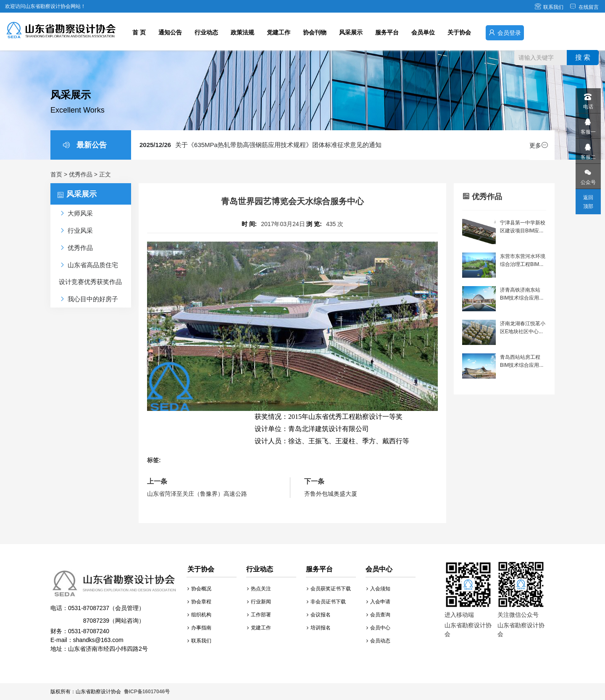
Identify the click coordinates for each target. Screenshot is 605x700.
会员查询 (378, 615)
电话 (588, 99)
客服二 (588, 149)
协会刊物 (315, 32)
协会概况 (199, 589)
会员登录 (505, 33)
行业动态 (206, 32)
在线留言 (584, 7)
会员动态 (378, 641)
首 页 (139, 32)
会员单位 (423, 32)
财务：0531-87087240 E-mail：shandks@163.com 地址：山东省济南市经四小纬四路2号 (113, 611)
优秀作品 (81, 174)
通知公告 (170, 32)
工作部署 (259, 615)
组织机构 (199, 615)
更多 (539, 145)
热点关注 (259, 589)
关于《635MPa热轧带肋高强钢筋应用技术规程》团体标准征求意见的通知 (260, 145)
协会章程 (199, 602)
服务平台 (387, 32)
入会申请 (378, 602)
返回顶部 (588, 202)
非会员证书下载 (326, 602)
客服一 (588, 124)
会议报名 (319, 615)
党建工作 (279, 32)
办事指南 (199, 628)
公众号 (588, 175)
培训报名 (319, 628)
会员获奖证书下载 (329, 589)
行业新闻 (259, 602)
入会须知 (378, 589)
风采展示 (351, 32)
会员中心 (378, 628)
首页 (56, 174)
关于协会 (459, 32)
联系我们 (549, 7)
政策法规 (242, 32)
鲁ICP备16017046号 (147, 692)
